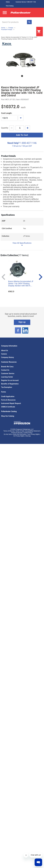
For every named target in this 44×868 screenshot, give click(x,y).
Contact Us (5, 370)
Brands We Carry (7, 367)
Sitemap (28, 436)
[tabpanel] (22, 60)
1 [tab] (22, 76)
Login (30, 32)
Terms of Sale (20, 431)
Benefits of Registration (10, 384)
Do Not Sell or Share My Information (15, 434)
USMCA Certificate (8, 407)
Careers (4, 354)
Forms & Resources (8, 400)
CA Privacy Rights (19, 436)
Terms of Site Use (9, 431)
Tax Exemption (7, 387)
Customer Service (8, 373)
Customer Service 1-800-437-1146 (26, 2)
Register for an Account (10, 380)
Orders (8, 2)
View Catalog (10, 6)
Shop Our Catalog (8, 416)
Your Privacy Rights (33, 434)
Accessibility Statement (33, 431)
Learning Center (7, 377)
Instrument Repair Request (11, 403)
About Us (5, 350)
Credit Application (8, 396)
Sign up (22, 322)
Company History (8, 357)
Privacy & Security (17, 433)
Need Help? (13, 143)
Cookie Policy (28, 433)
